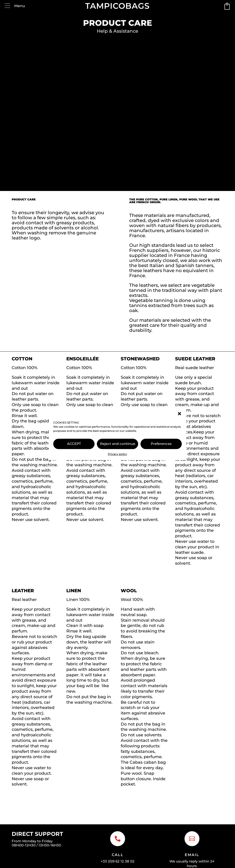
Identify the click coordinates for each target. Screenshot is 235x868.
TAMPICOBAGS (117, 6)
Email (192, 855)
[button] (179, 414)
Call (118, 855)
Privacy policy (117, 454)
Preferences (161, 444)
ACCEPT (74, 444)
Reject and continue (118, 444)
